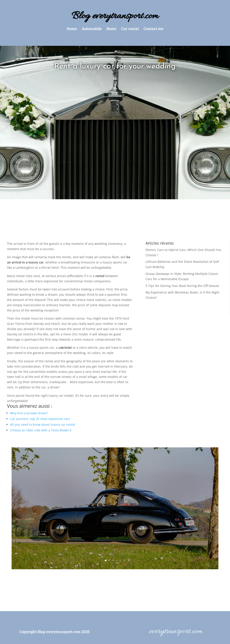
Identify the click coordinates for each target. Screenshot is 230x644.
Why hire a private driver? (29, 413)
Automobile (92, 29)
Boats (111, 29)
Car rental (130, 29)
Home (72, 29)
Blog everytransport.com (115, 16)
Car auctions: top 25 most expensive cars (40, 419)
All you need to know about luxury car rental (43, 424)
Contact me (154, 29)
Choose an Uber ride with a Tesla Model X (41, 430)
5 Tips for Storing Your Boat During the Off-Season (182, 286)
